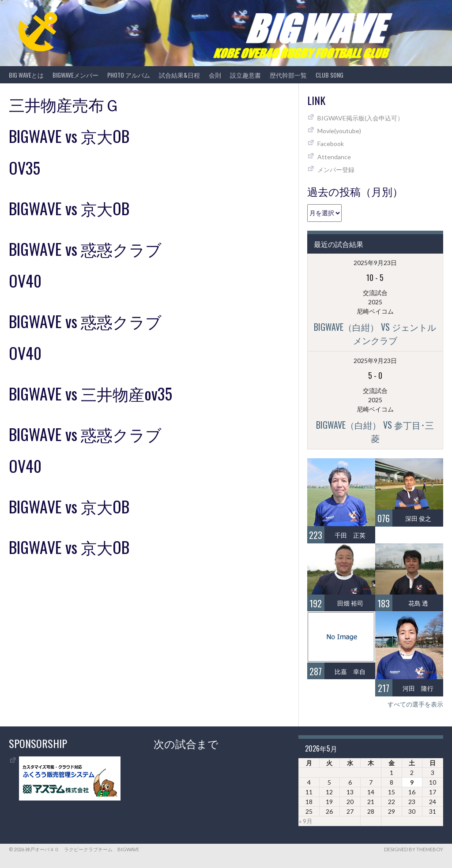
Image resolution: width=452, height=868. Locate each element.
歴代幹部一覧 (288, 75)
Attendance (334, 157)
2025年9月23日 (375, 263)
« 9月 (306, 821)
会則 (215, 75)
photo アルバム (129, 75)
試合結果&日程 (179, 75)
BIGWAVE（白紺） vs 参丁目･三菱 (375, 431)
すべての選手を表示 (415, 704)
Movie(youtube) (339, 131)
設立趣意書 (245, 75)
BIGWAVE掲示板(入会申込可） (360, 118)
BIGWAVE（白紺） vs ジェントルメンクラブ (375, 333)
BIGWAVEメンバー (75, 75)
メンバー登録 (336, 170)
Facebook (331, 144)
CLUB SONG (330, 75)
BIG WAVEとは (26, 75)
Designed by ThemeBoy (414, 849)
